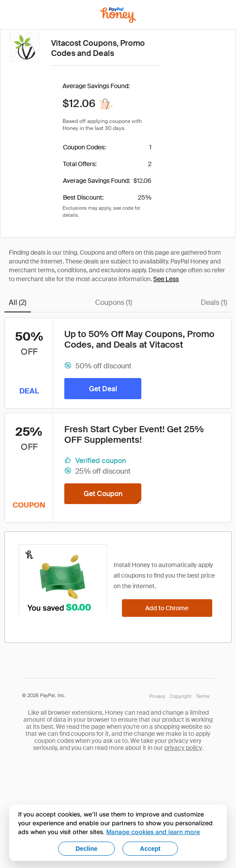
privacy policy (183, 748)
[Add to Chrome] (167, 608)
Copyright (181, 696)
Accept (150, 849)
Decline (87, 849)
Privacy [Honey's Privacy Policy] (157, 696)
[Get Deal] (103, 389)
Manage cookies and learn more (153, 832)
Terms (203, 696)
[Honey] (118, 15)
